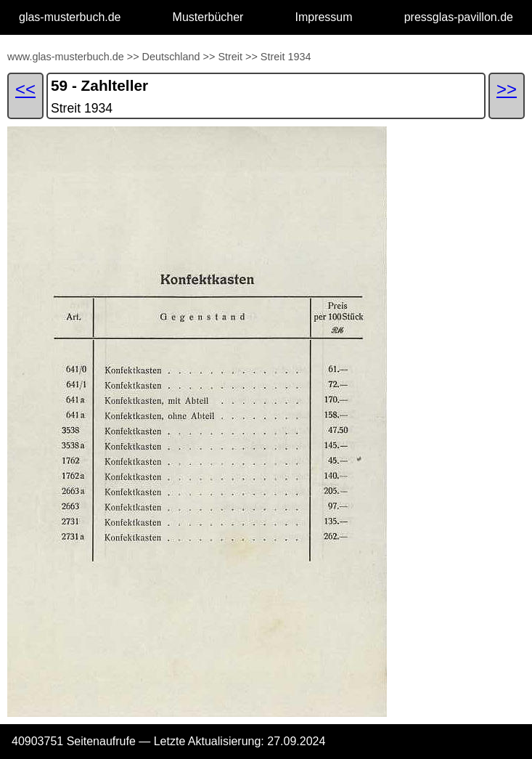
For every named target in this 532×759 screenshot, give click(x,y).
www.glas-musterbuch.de (66, 57)
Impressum (323, 17)
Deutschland (171, 57)
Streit (230, 57)
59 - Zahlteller (99, 85)
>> (133, 57)
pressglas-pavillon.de (459, 17)
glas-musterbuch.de (70, 17)
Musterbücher (208, 17)
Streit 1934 (286, 57)
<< (25, 89)
